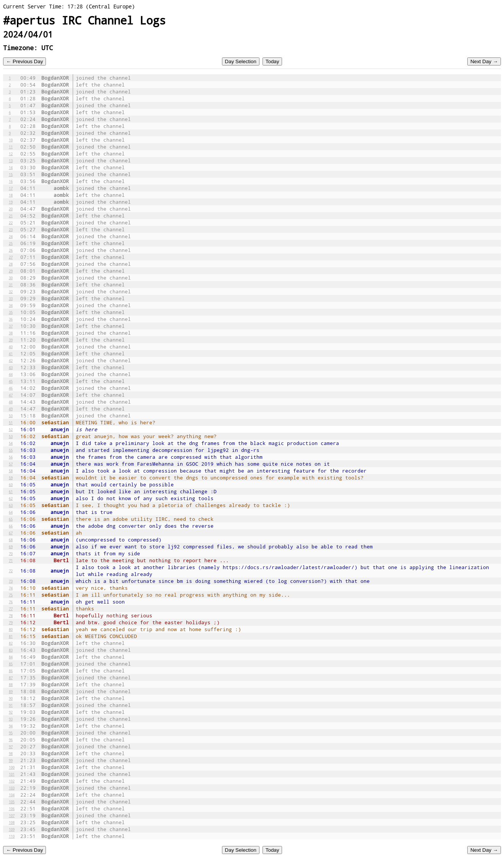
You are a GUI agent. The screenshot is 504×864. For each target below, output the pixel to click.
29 (11, 271)
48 (11, 402)
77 (11, 609)
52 (11, 429)
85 (11, 664)
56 (11, 457)
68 (11, 540)
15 (11, 174)
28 (11, 264)
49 (11, 409)
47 (11, 395)
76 (11, 602)
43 (11, 367)
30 (11, 278)
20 (11, 209)
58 (11, 471)
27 (11, 257)
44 (11, 374)
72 (11, 571)
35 (11, 312)
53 (11, 436)
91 (11, 705)
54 (11, 443)
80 (11, 629)
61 (11, 491)
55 (11, 450)
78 (11, 615)
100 (12, 767)
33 (11, 298)
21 (11, 216)
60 (11, 484)
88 (11, 684)
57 (11, 464)
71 (11, 560)
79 (11, 622)
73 (11, 581)
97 (11, 746)
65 (11, 519)
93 (11, 719)
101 (12, 774)
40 (11, 347)
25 (11, 243)
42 (11, 360)
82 (11, 643)
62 (11, 498)
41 (11, 353)
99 (11, 760)
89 (11, 691)
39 (11, 340)
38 (11, 333)
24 (11, 236)
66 (11, 526)
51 (11, 422)
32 (11, 291)
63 (11, 505)
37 (11, 326)
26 (11, 250)
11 (11, 147)
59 (11, 478)
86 (11, 671)
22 (11, 223)
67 (11, 533)
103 (12, 788)
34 (11, 305)
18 (11, 195)
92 (11, 712)
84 (11, 657)
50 (11, 416)
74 (11, 588)
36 (11, 319)
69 (11, 547)
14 (11, 167)
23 (11, 229)
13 (11, 160)
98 (11, 753)
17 (11, 188)
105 (12, 802)
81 (11, 636)
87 (11, 677)
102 (12, 781)
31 (11, 285)
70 (11, 553)
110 (12, 836)
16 (11, 181)
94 (11, 726)
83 (11, 650)
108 (12, 822)
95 (11, 733)
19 (11, 202)
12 (11, 154)
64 (11, 512)
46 (11, 388)
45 (11, 381)
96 (11, 740)
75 (11, 595)
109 (12, 829)
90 (11, 698)
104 (12, 795)
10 (11, 140)
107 (12, 815)
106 (12, 808)
